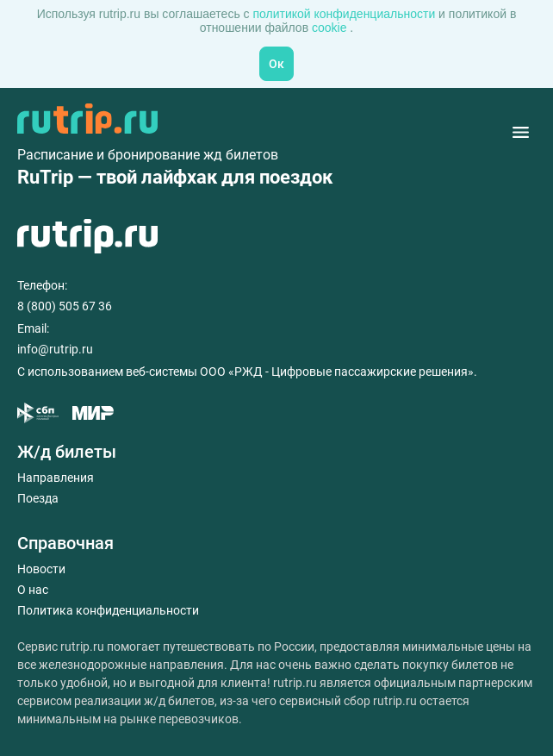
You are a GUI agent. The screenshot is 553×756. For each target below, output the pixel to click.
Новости (41, 569)
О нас (33, 590)
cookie (331, 28)
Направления (56, 478)
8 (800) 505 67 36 (65, 306)
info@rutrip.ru (55, 349)
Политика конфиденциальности (108, 610)
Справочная (65, 543)
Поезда (38, 498)
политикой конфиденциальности (345, 14)
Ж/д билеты (67, 452)
